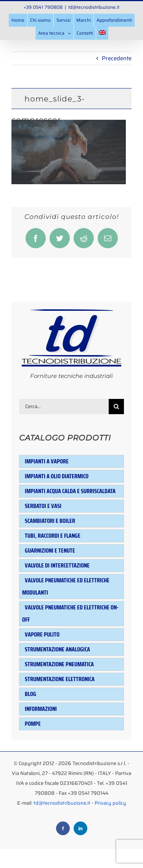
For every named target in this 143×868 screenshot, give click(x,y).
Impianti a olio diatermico (57, 476)
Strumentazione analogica (57, 649)
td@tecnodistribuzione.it (94, 7)
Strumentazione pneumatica (59, 664)
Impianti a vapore (47, 461)
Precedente (117, 58)
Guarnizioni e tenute (50, 551)
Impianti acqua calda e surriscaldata (70, 491)
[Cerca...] (64, 407)
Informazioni (41, 709)
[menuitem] (102, 33)
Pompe (33, 724)
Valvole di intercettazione (57, 565)
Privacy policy (110, 803)
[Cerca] (116, 407)
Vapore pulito (42, 634)
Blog (31, 694)
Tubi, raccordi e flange (53, 536)
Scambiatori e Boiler (50, 521)
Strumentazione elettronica (60, 679)
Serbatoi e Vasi (43, 506)
